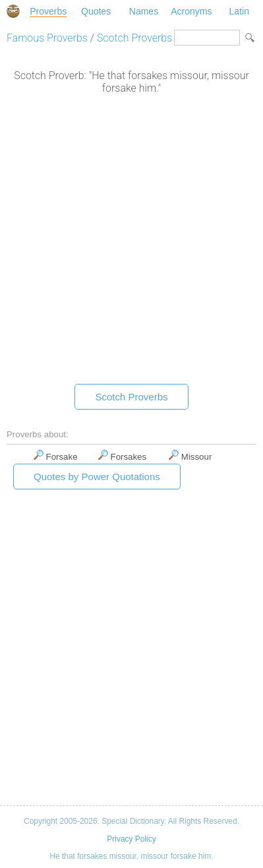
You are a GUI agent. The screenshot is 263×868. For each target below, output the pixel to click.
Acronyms (191, 11)
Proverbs (48, 11)
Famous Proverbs (47, 38)
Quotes (96, 11)
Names (144, 11)
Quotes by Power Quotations (97, 477)
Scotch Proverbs (134, 38)
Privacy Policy (131, 839)
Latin (239, 11)
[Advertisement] (131, 242)
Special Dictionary (13, 11)
